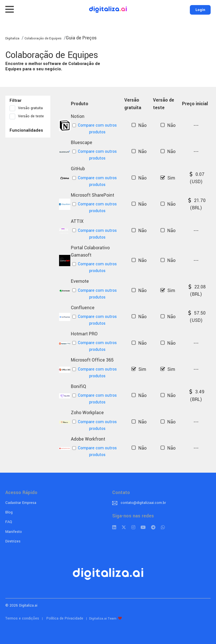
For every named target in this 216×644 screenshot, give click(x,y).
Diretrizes (13, 541)
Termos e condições (22, 618)
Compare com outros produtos (94, 129)
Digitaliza (12, 38)
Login (200, 10)
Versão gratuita (28, 108)
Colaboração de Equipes (43, 38)
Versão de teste (28, 116)
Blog (9, 512)
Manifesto (14, 532)
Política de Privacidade (65, 618)
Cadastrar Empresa (21, 503)
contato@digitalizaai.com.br (143, 503)
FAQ (9, 522)
